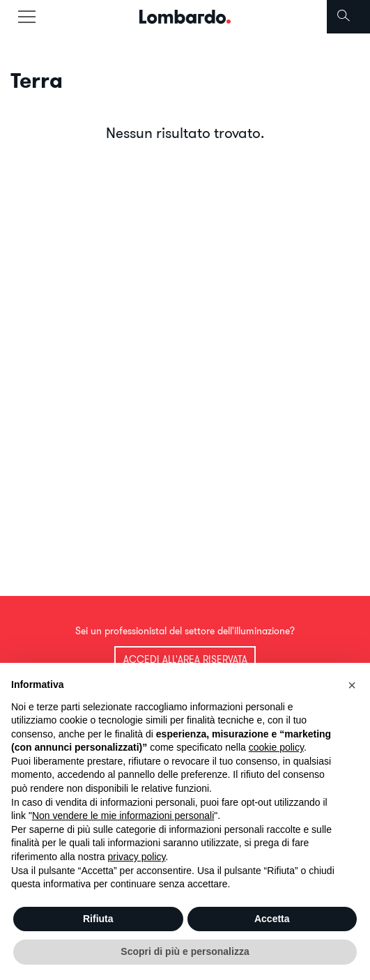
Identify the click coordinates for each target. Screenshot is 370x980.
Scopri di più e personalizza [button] (185, 951)
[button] (352, 685)
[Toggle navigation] (26, 17)
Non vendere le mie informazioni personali (123, 816)
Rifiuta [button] (98, 919)
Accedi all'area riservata (185, 659)
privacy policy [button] (137, 857)
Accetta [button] (272, 919)
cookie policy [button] (276, 747)
